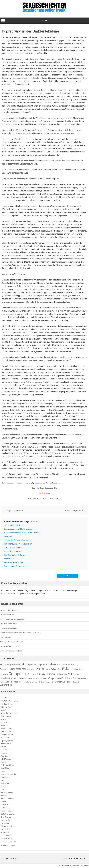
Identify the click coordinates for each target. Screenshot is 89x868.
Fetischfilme (6, 777)
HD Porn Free (6, 707)
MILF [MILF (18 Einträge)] (71, 674)
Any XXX (4, 725)
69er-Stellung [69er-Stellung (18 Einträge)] (21, 664)
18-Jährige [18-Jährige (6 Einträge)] (8, 665)
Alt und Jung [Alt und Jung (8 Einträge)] (35, 665)
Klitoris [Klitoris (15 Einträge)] (41, 674)
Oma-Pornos (6, 817)
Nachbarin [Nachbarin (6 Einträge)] (15, 679)
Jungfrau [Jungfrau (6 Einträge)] (33, 674)
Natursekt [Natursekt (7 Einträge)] (23, 679)
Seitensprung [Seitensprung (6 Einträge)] (32, 682)
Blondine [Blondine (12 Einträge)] (68, 665)
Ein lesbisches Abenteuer (10, 610)
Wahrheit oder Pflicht (9, 624)
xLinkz (3, 786)
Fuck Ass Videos (7, 765)
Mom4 (3, 802)
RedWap (4, 710)
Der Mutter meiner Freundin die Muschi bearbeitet (20, 633)
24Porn (4, 747)
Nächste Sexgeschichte (75, 511)
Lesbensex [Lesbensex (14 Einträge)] (61, 674)
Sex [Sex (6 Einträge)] (53, 682)
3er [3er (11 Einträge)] (2, 665)
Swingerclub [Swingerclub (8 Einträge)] (60, 682)
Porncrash (5, 823)
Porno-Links (5, 820)
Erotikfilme (5, 805)
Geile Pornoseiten (8, 814)
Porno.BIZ (5, 771)
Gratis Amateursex (8, 841)
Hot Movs (5, 762)
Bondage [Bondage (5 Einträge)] (76, 665)
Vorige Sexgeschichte (13, 511)
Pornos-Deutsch (7, 799)
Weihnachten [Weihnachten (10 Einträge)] (6, 685)
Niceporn (4, 753)
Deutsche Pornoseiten (10, 713)
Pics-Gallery (5, 756)
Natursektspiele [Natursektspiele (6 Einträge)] (33, 679)
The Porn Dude (7, 734)
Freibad (18, 483)
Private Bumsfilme (8, 826)
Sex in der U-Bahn (7, 615)
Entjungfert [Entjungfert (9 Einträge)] (56, 669)
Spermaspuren (38, 483)
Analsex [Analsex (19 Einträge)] (51, 664)
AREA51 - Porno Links (9, 701)
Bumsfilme (5, 768)
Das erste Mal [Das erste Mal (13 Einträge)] (18, 669)
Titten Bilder (6, 829)
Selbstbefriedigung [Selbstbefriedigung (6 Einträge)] (44, 682)
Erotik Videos (6, 808)
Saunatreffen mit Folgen (10, 646)
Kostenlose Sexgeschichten (70, 866)
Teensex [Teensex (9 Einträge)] (70, 682)
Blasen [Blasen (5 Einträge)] (61, 665)
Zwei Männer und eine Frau (11, 651)
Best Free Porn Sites (9, 774)
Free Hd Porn (6, 731)
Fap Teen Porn (6, 704)
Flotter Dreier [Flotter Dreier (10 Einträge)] (78, 669)
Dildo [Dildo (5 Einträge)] (28, 669)
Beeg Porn (5, 737)
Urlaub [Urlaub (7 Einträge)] (77, 682)
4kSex (3, 719)
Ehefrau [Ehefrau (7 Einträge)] (48, 669)
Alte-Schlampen (7, 793)
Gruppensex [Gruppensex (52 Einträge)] (19, 674)
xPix (2, 789)
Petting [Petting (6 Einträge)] (3, 682)
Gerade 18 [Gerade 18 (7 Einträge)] (4, 674)
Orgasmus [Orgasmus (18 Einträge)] (55, 678)
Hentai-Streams (7, 811)
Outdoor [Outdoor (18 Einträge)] (67, 678)
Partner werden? (9, 846)
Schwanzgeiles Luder (9, 628)
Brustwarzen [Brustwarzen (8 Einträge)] (5, 669)
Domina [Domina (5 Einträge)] (33, 669)
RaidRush (4, 796)
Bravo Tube (5, 722)
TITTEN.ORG (6, 835)
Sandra (86, 866)
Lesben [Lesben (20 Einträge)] (50, 674)
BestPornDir (6, 744)
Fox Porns (5, 750)
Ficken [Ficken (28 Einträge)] (67, 669)
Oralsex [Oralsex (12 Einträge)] (44, 678)
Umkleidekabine (53, 483)
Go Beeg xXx (6, 716)
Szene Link (5, 832)
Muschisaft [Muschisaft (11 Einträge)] (5, 678)
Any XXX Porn (6, 728)
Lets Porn (5, 698)
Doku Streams (6, 838)
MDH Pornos (6, 759)
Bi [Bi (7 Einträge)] (57, 665)
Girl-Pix (4, 780)
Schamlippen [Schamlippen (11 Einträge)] (12, 682)
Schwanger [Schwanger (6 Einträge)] (23, 682)
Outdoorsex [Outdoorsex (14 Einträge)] (79, 678)
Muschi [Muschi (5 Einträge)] (77, 675)
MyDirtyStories (7, 741)
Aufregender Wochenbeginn (11, 642)
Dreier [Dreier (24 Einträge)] (40, 669)
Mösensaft (27, 483)
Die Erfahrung (5, 637)
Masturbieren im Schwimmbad (12, 619)
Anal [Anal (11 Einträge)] (43, 665)
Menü (44, 21)
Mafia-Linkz (5, 783)
